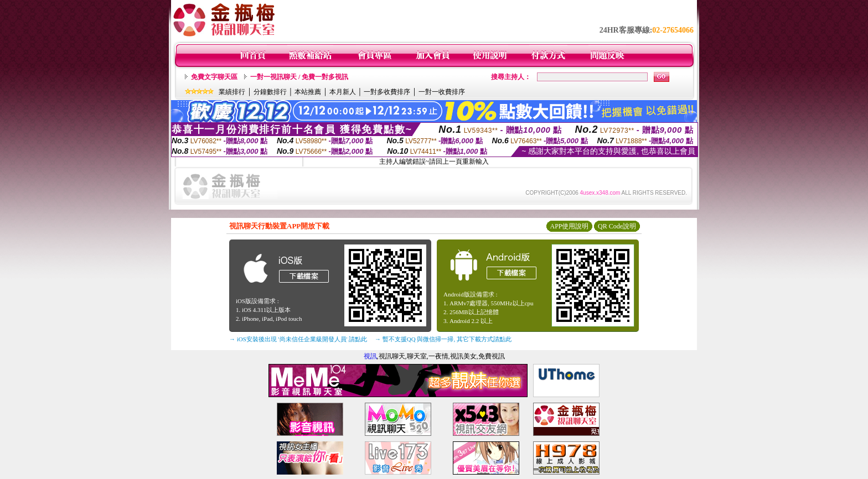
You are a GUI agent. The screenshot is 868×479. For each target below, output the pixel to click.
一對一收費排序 (442, 92)
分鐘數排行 (270, 92)
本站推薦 (308, 92)
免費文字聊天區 (214, 77)
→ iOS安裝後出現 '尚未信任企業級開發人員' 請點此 (298, 339)
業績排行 (232, 92)
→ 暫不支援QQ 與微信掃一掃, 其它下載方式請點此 (443, 339)
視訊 (370, 356)
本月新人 (343, 92)
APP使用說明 (569, 226)
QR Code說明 (617, 226)
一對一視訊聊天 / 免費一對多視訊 (299, 77)
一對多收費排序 (387, 92)
